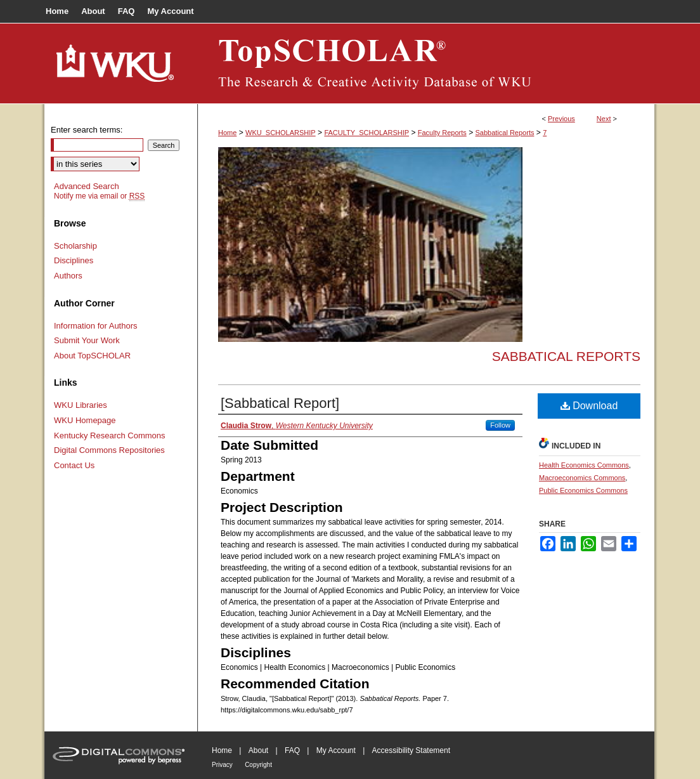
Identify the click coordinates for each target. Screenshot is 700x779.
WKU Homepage (85, 420)
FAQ (292, 750)
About (258, 750)
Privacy (222, 765)
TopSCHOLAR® (426, 63)
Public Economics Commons (583, 490)
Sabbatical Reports (505, 133)
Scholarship (75, 246)
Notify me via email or (99, 196)
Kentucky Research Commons (110, 435)
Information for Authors (96, 326)
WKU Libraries (81, 405)
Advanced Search (87, 186)
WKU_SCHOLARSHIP (281, 133)
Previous (561, 119)
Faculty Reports (442, 133)
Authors (68, 276)
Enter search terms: (87, 130)
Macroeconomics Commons (582, 478)
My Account (336, 750)
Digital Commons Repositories (109, 450)
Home (227, 133)
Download (589, 406)
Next (604, 119)
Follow (500, 425)
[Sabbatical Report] (280, 403)
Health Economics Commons (584, 465)
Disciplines (74, 260)
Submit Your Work (87, 340)
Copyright (258, 765)
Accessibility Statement (411, 750)
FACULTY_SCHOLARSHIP (366, 133)
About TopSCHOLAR (92, 356)
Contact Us (74, 465)
